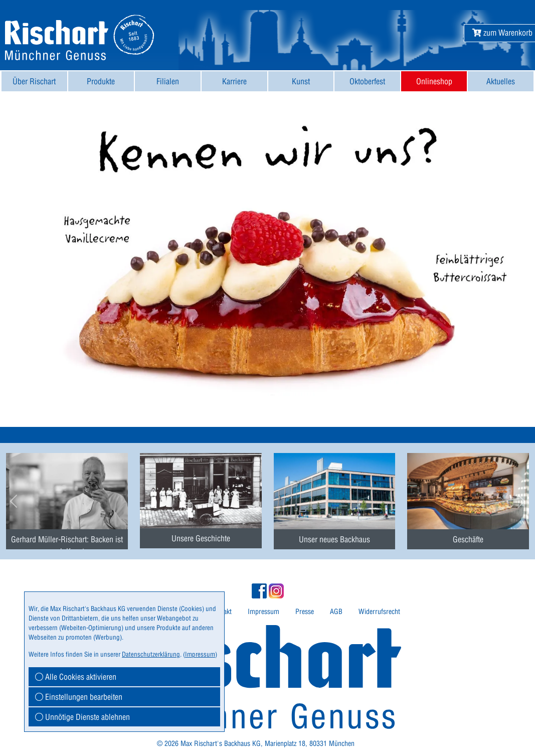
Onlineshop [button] (434, 81)
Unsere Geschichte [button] (201, 538)
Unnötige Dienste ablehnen (82, 717)
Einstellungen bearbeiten (79, 697)
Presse (305, 612)
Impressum (263, 612)
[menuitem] (34, 81)
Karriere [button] (234, 81)
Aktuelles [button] (501, 81)
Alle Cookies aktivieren (76, 677)
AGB (336, 612)
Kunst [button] (301, 81)
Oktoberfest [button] (367, 81)
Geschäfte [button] (468, 539)
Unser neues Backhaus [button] (334, 539)
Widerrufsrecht (379, 612)
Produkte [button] (101, 81)
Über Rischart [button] (34, 81)
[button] (502, 33)
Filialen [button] (168, 81)
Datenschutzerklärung (151, 654)
